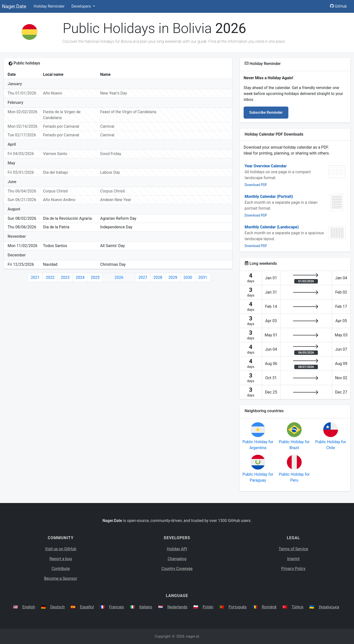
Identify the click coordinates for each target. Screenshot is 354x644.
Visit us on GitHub (61, 549)
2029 (173, 277)
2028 (158, 277)
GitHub (338, 6)
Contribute (60, 569)
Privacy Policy (293, 569)
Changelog (177, 559)
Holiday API (177, 549)
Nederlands (177, 607)
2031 (203, 277)
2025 (95, 277)
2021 (35, 277)
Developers (81, 6)
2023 (65, 277)
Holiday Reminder (49, 6)
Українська (329, 607)
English (29, 607)
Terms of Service (294, 549)
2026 (119, 277)
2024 (80, 277)
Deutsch (58, 607)
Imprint (293, 559)
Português (237, 607)
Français (117, 607)
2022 (50, 277)
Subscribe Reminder (266, 112)
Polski (208, 607)
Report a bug (61, 559)
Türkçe (297, 607)
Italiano (146, 607)
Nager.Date (14, 6)
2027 (143, 277)
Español (87, 607)
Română (269, 607)
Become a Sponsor (60, 578)
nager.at (192, 636)
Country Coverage (177, 569)
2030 (188, 277)
